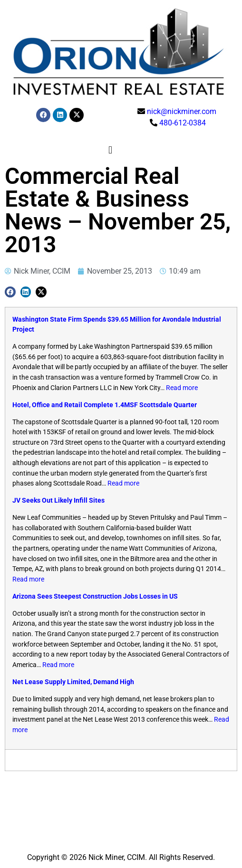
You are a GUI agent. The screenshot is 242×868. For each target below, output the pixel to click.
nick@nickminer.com (182, 111)
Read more (182, 388)
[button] (110, 150)
